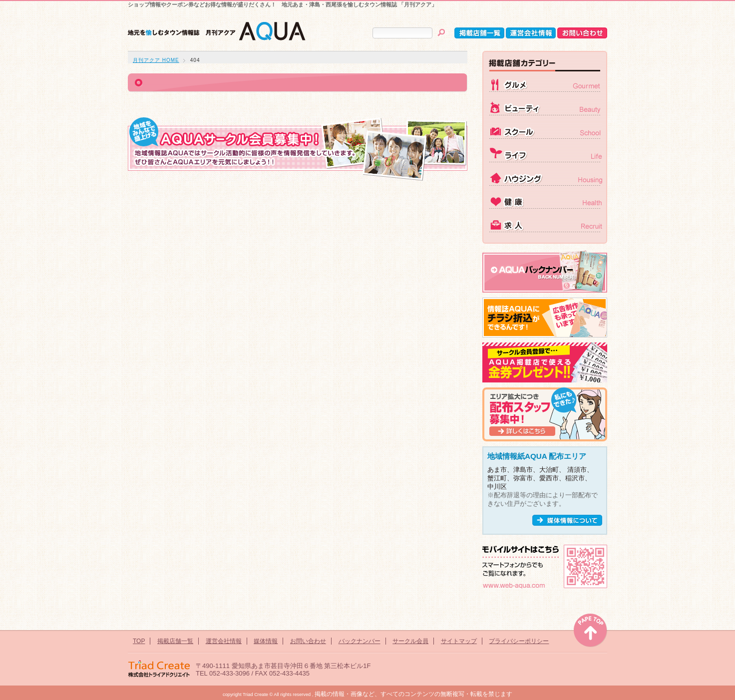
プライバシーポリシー (519, 641)
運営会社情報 (224, 641)
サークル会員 (410, 641)
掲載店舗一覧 (175, 641)
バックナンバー (360, 641)
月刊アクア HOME (156, 60)
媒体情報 (266, 641)
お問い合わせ (308, 641)
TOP (139, 641)
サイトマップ (459, 641)
